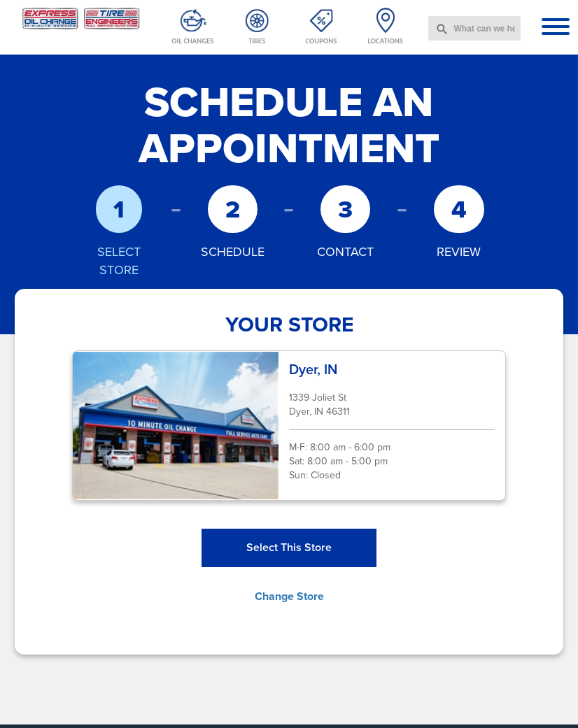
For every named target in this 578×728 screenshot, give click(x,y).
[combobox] (474, 28)
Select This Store (289, 547)
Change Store (289, 596)
